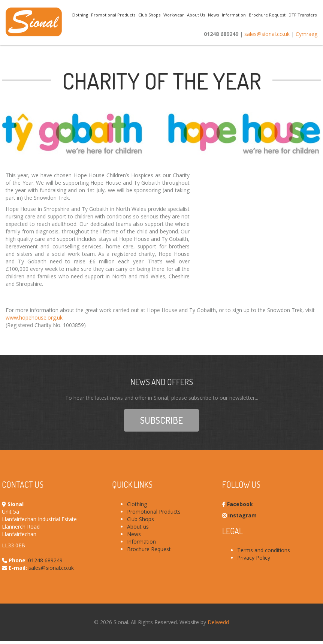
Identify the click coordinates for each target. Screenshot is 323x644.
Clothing (80, 15)
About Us (196, 15)
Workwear (174, 15)
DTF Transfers (303, 15)
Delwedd (218, 622)
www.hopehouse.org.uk (34, 318)
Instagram (242, 515)
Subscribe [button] (161, 420)
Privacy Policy (254, 558)
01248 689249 (45, 560)
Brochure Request (267, 15)
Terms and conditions (264, 550)
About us (138, 527)
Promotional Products (113, 15)
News (213, 15)
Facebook (240, 504)
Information (234, 15)
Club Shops (149, 15)
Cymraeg (307, 34)
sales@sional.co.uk (267, 34)
